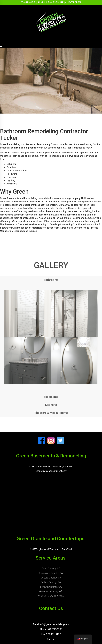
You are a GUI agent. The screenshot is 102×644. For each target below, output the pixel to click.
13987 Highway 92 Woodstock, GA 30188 (51, 549)
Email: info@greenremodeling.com (51, 624)
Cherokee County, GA (51, 573)
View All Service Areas (51, 596)
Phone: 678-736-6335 (51, 629)
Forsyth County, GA (51, 587)
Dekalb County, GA (51, 578)
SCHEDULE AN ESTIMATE (51, 2)
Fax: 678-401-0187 (51, 634)
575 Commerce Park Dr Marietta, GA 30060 (51, 467)
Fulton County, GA (51, 582)
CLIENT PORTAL (73, 2)
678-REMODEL (28, 2)
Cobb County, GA (51, 569)
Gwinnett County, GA (51, 591)
